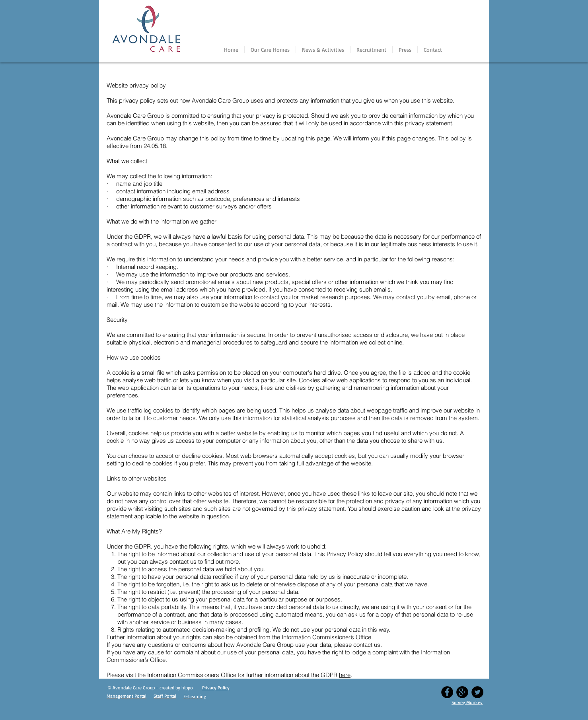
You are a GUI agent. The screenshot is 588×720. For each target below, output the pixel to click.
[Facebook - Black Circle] (447, 692)
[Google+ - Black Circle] (462, 692)
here (345, 675)
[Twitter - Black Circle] (477, 692)
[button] (270, 49)
